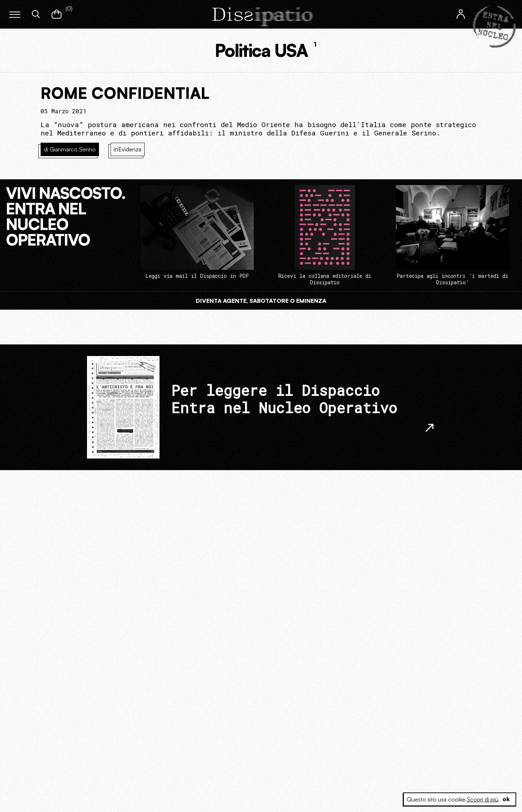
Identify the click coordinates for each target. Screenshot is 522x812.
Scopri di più (482, 799)
